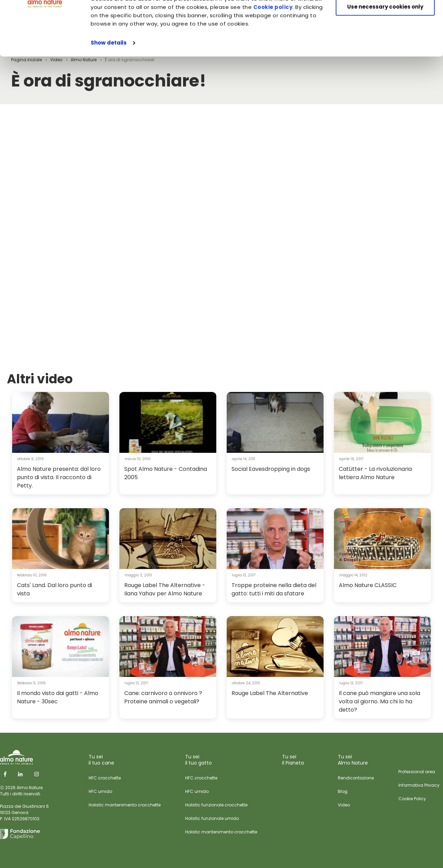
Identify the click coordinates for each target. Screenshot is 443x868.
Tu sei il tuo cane (101, 760)
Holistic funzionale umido (212, 818)
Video (344, 805)
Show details (109, 94)
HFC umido (100, 791)
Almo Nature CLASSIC (368, 585)
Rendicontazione (356, 778)
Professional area (417, 772)
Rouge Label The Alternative (270, 693)
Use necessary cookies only (385, 58)
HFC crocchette (105, 778)
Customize (385, 38)
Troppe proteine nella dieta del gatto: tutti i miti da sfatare (274, 589)
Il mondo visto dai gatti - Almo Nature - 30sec (58, 697)
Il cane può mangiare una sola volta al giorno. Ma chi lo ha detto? (379, 701)
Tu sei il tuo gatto (198, 760)
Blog (343, 791)
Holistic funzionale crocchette (216, 805)
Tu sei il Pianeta (293, 760)
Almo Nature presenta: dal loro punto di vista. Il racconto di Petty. (59, 477)
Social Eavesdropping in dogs (271, 469)
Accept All (385, 17)
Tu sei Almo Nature (353, 760)
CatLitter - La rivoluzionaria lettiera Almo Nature (375, 473)
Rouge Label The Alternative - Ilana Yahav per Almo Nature (165, 589)
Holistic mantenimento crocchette (125, 805)
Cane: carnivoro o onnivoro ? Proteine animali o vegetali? (163, 697)
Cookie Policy (412, 799)
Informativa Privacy (419, 785)
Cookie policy (273, 58)
